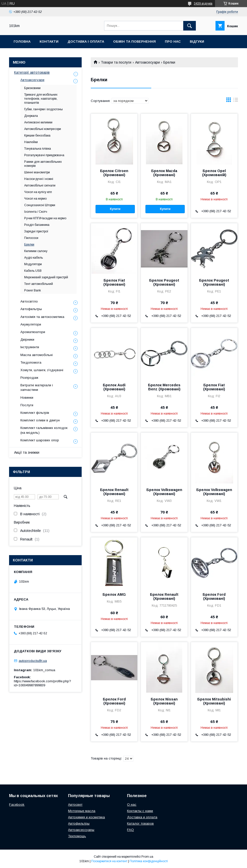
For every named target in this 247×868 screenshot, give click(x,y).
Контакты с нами (140, 811)
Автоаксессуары (81, 830)
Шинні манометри (37, 172)
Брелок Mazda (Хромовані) (164, 173)
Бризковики (32, 88)
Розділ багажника (37, 225)
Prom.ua (147, 857)
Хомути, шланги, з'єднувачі (42, 370)
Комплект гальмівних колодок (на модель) (44, 430)
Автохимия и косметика (86, 817)
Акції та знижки (27, 452)
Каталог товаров (140, 823)
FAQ (130, 830)
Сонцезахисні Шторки (40, 205)
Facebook (17, 805)
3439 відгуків (203, 4)
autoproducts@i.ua (33, 661)
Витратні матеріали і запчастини (37, 387)
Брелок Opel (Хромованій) (214, 173)
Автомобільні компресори (43, 129)
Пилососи (31, 238)
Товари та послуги (116, 62)
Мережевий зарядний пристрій (46, 277)
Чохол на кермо (35, 199)
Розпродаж (29, 378)
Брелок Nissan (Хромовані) (164, 701)
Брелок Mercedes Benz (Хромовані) (164, 387)
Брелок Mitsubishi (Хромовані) (214, 701)
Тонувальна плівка (38, 149)
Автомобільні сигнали (40, 185)
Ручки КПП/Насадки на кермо (45, 218)
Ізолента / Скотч (36, 212)
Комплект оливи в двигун (40, 420)
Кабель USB (33, 271)
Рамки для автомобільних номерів (43, 164)
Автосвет (75, 805)
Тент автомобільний (39, 284)
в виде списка (236, 101)
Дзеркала (31, 116)
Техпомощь (77, 836)
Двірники (27, 340)
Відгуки (197, 42)
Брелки (29, 245)
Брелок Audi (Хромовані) (114, 387)
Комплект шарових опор (40, 440)
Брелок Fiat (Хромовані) (114, 282)
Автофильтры (31, 309)
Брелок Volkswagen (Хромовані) (164, 492)
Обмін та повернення (134, 42)
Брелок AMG (114, 594)
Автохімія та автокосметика (42, 317)
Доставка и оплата (142, 817)
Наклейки (31, 142)
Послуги (27, 405)
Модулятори (33, 264)
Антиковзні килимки (38, 122)
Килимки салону (36, 251)
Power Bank (33, 290)
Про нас (173, 42)
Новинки (27, 398)
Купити (115, 209)
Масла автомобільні (37, 355)
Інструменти (30, 347)
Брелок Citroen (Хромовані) (114, 173)
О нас (132, 805)
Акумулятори (31, 324)
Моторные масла (82, 811)
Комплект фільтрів (35, 413)
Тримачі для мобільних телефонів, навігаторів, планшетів (41, 99)
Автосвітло (29, 301)
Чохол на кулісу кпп (38, 192)
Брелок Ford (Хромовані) (214, 596)
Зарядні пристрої (36, 231)
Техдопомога (31, 362)
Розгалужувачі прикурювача (44, 155)
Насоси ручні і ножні (39, 179)
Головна (22, 42)
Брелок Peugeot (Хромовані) (164, 282)
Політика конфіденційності (149, 861)
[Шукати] (190, 26)
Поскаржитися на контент (109, 861)
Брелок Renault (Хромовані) (114, 492)
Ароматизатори (33, 332)
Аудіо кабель (34, 258)
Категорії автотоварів (32, 72)
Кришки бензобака (37, 135)
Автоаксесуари (147, 62)
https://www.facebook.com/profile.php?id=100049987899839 (42, 683)
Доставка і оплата (86, 42)
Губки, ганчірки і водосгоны (43, 109)
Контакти (49, 42)
